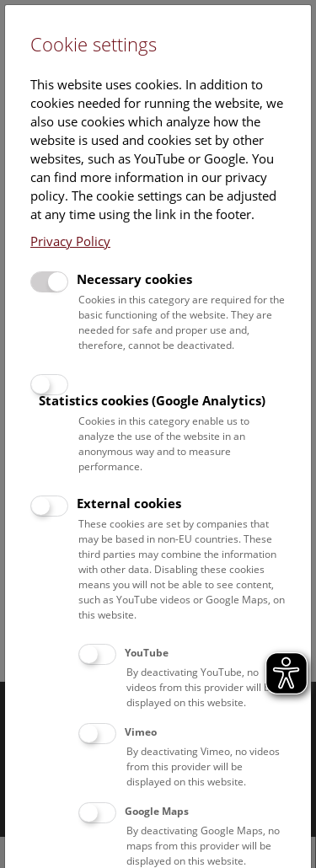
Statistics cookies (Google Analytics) (152, 400)
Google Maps (157, 811)
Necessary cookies (134, 279)
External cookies (129, 503)
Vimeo (141, 732)
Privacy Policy (70, 241)
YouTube (147, 653)
